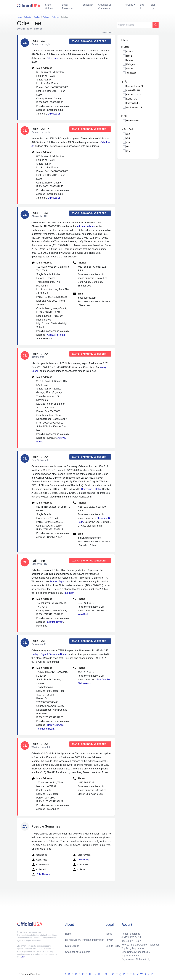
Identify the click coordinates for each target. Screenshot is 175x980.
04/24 (125, 941)
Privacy (109, 940)
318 (128, 134)
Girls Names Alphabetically (136, 952)
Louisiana (131, 60)
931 (128, 151)
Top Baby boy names (133, 948)
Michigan (130, 64)
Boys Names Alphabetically (136, 959)
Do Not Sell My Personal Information (85, 940)
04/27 (125, 937)
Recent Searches (131, 934)
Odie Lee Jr (53, 58)
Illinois (129, 56)
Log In (142, 7)
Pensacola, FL (133, 103)
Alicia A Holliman (86, 226)
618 (128, 142)
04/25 (138, 937)
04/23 (131, 941)
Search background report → (90, 41)
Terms (109, 934)
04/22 (138, 941)
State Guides (49, 7)
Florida (129, 52)
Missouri (130, 69)
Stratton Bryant (58, 582)
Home (68, 934)
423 (128, 138)
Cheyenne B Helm (91, 489)
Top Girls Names (130, 956)
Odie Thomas (41, 874)
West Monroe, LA (134, 107)
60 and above (133, 121)
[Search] (135, 25)
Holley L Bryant (40, 654)
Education (88, 5)
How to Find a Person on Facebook (140, 945)
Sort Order (107, 32)
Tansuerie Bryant (58, 654)
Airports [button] (129, 5)
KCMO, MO (132, 99)
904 (128, 147)
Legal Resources (68, 7)
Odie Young (81, 860)
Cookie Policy (113, 946)
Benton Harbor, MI (135, 86)
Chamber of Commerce (104, 7)
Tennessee (131, 73)
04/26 (131, 937)
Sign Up (153, 7)
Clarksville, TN (133, 90)
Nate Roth (69, 593)
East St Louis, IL (134, 95)
